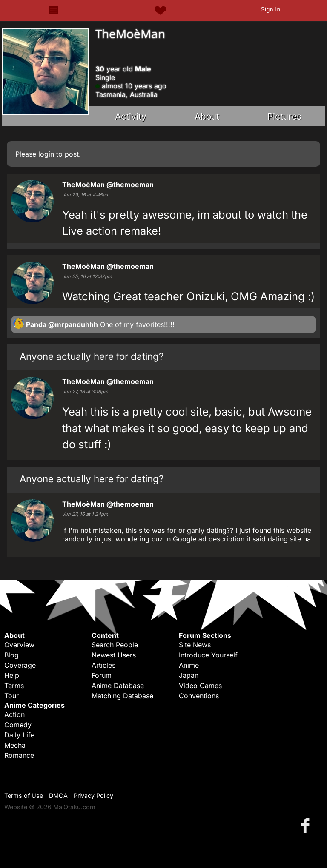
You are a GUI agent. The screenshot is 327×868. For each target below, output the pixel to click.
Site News (195, 645)
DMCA (58, 795)
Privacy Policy (93, 795)
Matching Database (122, 696)
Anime (189, 665)
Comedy (18, 725)
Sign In (270, 9)
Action (14, 714)
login (46, 154)
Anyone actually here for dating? (92, 356)
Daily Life (19, 735)
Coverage (20, 665)
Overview (19, 645)
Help (12, 675)
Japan (189, 675)
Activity (131, 116)
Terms (14, 686)
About (207, 116)
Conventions (199, 696)
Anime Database (118, 686)
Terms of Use (24, 795)
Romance (19, 755)
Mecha (15, 745)
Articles (103, 665)
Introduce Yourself (208, 655)
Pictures (284, 116)
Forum (102, 675)
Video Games (200, 686)
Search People (115, 645)
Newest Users (114, 655)
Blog (11, 655)
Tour (11, 696)
